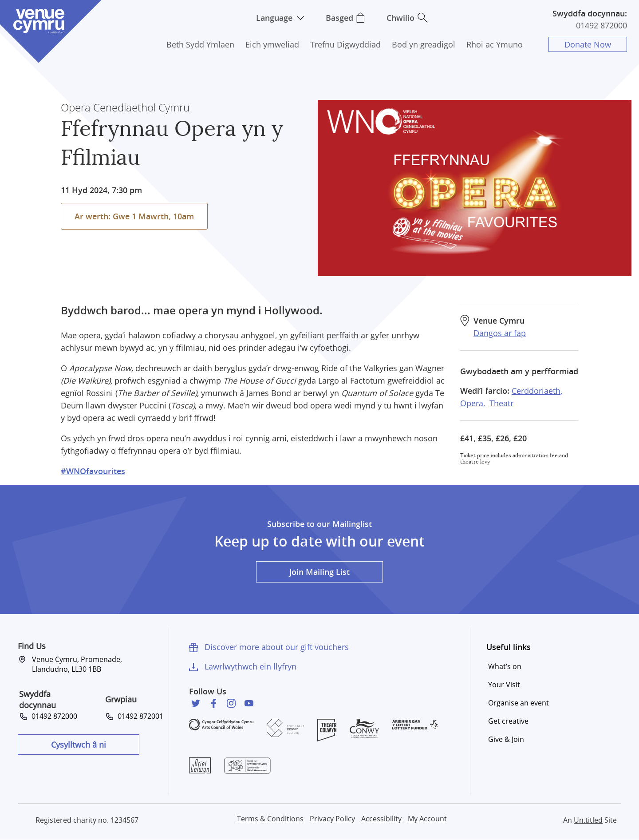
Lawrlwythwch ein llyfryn (250, 666)
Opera (472, 403)
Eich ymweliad (272, 44)
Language (274, 18)
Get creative (508, 721)
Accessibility (381, 819)
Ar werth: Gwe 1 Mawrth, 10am (134, 216)
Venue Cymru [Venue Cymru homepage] (39, 21)
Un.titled (588, 820)
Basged (339, 18)
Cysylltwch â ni (79, 745)
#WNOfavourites (93, 471)
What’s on (505, 666)
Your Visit (504, 685)
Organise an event (519, 703)
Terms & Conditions (270, 819)
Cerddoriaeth (536, 391)
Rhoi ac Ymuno (495, 44)
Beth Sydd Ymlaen (200, 44)
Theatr (501, 403)
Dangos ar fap (500, 333)
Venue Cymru (499, 321)
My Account (427, 819)
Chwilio (400, 18)
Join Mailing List (319, 572)
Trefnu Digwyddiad (345, 44)
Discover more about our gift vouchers (277, 647)
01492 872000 (602, 25)
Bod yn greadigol (424, 44)
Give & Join (506, 739)
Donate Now (588, 44)
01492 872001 (139, 716)
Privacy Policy (332, 819)
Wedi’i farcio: (485, 391)
